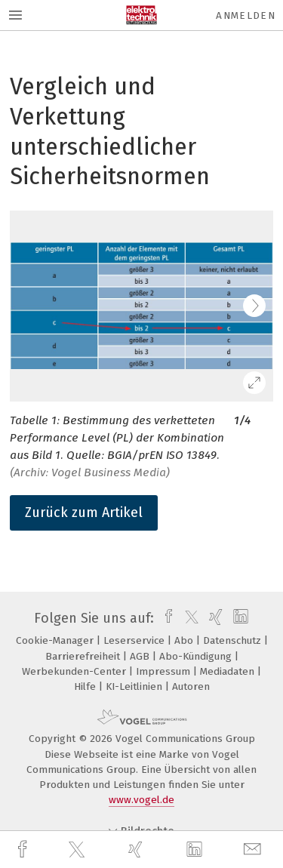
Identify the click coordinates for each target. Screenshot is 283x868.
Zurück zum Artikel (84, 512)
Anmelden (246, 15)
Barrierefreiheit (84, 656)
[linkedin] (196, 850)
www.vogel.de (141, 800)
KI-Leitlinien (135, 686)
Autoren (191, 686)
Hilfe (86, 686)
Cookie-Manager (56, 640)
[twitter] (78, 850)
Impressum (165, 671)
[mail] (254, 850)
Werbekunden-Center (75, 671)
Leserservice (135, 640)
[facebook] (24, 850)
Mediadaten (229, 671)
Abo (185, 640)
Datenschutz (234, 640)
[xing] (137, 850)
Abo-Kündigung (197, 656)
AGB (141, 656)
